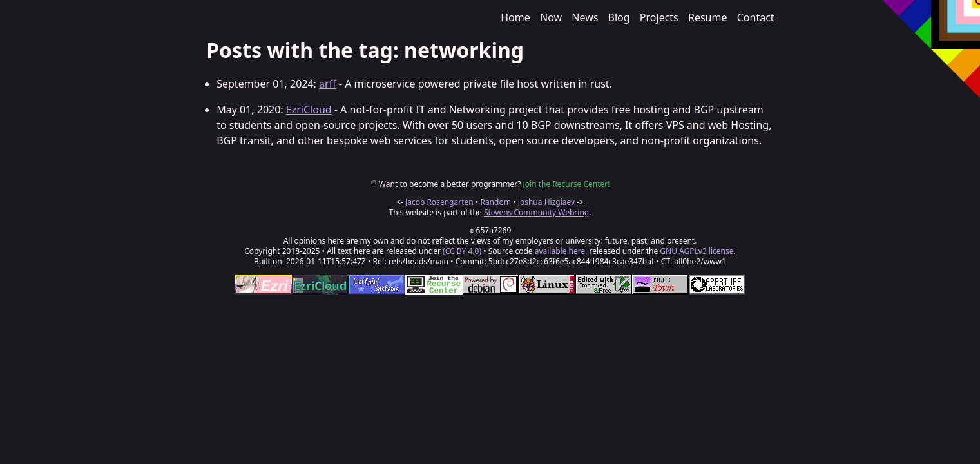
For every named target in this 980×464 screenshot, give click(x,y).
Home (515, 17)
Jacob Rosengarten (439, 202)
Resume (708, 17)
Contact (756, 17)
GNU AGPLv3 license (697, 251)
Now (551, 17)
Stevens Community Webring (536, 212)
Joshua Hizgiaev (546, 202)
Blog (619, 17)
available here (560, 251)
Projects (659, 17)
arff (328, 84)
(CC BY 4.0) (462, 251)
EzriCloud (309, 110)
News (585, 17)
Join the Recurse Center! (567, 184)
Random (495, 202)
